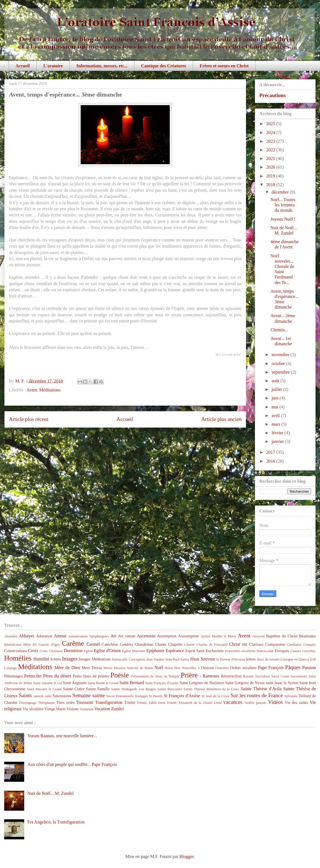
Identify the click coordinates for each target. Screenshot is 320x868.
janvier (278, 441)
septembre (281, 372)
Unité (218, 703)
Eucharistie (215, 651)
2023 (271, 141)
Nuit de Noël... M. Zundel (50, 793)
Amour (60, 636)
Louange (10, 668)
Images (70, 659)
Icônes (56, 659)
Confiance (294, 645)
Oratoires (222, 668)
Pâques (293, 667)
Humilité (41, 659)
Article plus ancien (221, 419)
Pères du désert (57, 676)
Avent (32, 390)
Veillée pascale (256, 703)
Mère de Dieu (67, 668)
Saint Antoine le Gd (47, 683)
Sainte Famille (98, 689)
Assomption (167, 636)
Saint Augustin (75, 683)
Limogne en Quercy (295, 659)
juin (276, 398)
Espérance (175, 651)
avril (276, 415)
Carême (73, 643)
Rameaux (211, 676)
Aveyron (259, 636)
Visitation (87, 709)
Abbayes (26, 636)
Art (113, 636)
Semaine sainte (89, 695)
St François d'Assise (182, 696)
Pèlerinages (13, 676)
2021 (271, 158)
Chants (161, 644)
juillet (277, 389)
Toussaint (85, 702)
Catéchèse (110, 644)
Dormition (73, 651)
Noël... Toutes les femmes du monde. (283, 205)
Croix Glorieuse (51, 651)
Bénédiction (13, 645)
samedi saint (43, 696)
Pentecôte (33, 676)
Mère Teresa (92, 668)
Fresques (282, 651)
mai (275, 407)
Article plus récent (29, 419)
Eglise (88, 651)
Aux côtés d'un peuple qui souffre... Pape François (72, 764)
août (276, 381)
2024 (271, 133)
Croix (33, 651)
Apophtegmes (99, 636)
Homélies (18, 658)
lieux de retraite (268, 659)
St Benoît (156, 696)
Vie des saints (296, 702)
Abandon (11, 636)
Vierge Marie (55, 709)
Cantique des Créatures (163, 66)
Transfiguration (109, 702)
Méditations (50, 390)
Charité (189, 645)
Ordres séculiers (243, 668)
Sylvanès (291, 696)
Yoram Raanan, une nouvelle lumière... (62, 736)
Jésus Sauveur (202, 659)
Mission (120, 668)
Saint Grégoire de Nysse (245, 683)
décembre (281, 192)
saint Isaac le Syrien (282, 683)
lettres (251, 659)
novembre (281, 355)
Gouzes (296, 651)
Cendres (126, 644)
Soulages (141, 696)
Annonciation (78, 636)
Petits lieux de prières (91, 676)
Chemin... (279, 330)
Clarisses (256, 644)
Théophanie (46, 703)
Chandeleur (144, 644)
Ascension (146, 636)
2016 (271, 461)
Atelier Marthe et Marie (218, 636)
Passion (309, 668)
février (278, 433)
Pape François (271, 668)
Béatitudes (307, 636)
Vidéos (275, 702)
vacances (233, 702)
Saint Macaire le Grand (44, 689)
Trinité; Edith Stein (151, 703)
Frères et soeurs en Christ (224, 66)
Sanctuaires (62, 696)
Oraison (208, 668)
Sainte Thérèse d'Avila (261, 689)
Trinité (130, 702)
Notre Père (173, 668)
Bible (27, 645)
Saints (25, 695)
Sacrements (299, 676)
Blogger (187, 856)
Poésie (120, 675)
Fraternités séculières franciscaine (249, 651)
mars (276, 424)
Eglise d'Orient (107, 651)
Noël (159, 668)
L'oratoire (53, 66)
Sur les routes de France (257, 695)
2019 (271, 176)
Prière (189, 675)
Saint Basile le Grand (103, 683)
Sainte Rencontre (170, 689)
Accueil (23, 66)
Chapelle (175, 644)
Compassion (275, 644)
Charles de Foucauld (212, 645)
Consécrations (16, 651)
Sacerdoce (263, 676)
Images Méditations (95, 659)
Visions (72, 709)
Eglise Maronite (134, 651)
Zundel (117, 709)
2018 (271, 185)
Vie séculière (33, 709)
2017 (271, 452)
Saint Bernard (132, 683)
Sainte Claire (74, 689)
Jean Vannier (155, 659)
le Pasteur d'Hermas (231, 659)
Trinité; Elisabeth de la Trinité (190, 703)
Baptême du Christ (282, 636)
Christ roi (238, 644)
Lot (313, 659)
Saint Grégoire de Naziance (202, 683)
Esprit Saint (195, 651)
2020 (271, 167)
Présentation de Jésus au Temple (155, 676)
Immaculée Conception (129, 659)
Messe (108, 668)
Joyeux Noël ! (283, 219)
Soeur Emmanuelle (120, 696)
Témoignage (28, 703)
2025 (271, 124)
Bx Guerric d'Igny (46, 645)
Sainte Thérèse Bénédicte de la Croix (211, 689)
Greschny (309, 651)
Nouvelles (189, 668)
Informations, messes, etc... (102, 66)
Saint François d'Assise (162, 683)
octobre (279, 363)
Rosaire (248, 676)
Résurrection (231, 676)
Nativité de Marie (140, 668)
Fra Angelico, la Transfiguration (56, 822)
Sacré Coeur (280, 676)
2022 (271, 150)
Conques (310, 645)
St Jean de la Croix (215, 696)
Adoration (44, 636)
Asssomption (189, 636)
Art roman (127, 636)
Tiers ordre (66, 702)
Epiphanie (155, 651)
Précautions (273, 95)
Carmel (93, 644)
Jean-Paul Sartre (177, 659)
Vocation (102, 709)
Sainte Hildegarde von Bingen (134, 689)
